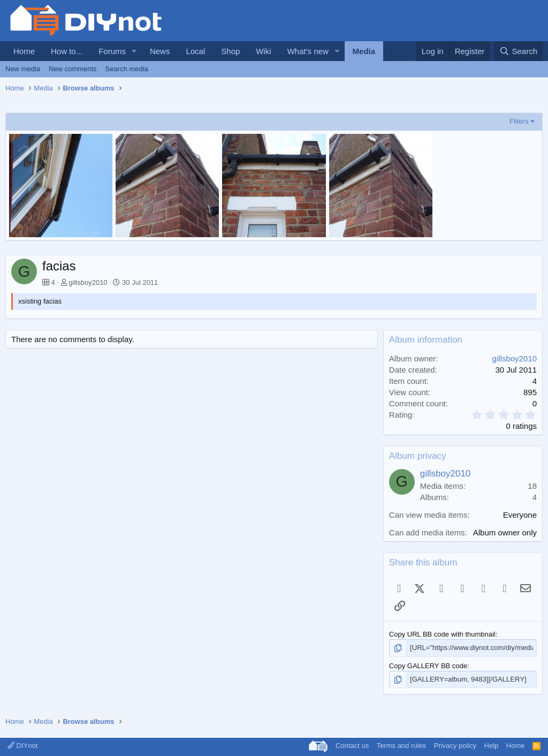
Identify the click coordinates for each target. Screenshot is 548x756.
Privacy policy (455, 746)
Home (24, 51)
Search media (127, 69)
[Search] (518, 51)
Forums (112, 51)
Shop (230, 51)
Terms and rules (401, 746)
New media (23, 69)
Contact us (352, 746)
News (160, 51)
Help (492, 746)
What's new (308, 51)
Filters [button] (519, 121)
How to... (67, 51)
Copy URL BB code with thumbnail (442, 634)
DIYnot (22, 746)
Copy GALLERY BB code (428, 666)
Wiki (263, 51)
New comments (73, 69)
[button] (134, 51)
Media (364, 51)
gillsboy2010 (88, 282)
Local (195, 51)
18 (532, 486)
